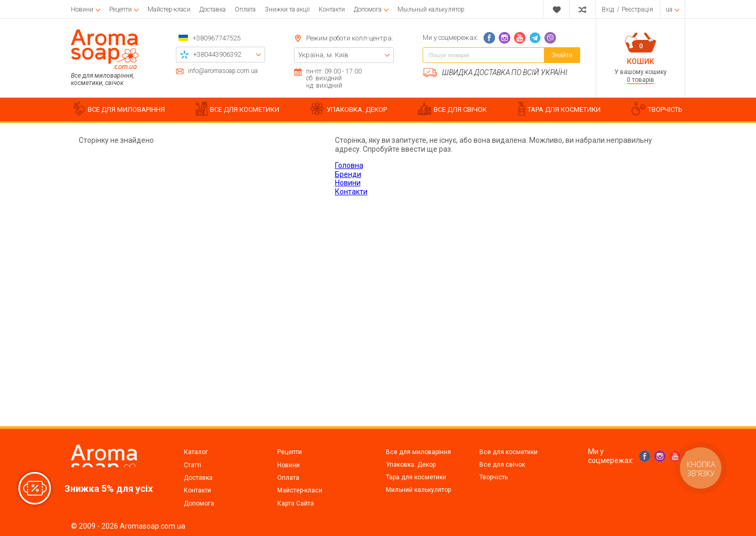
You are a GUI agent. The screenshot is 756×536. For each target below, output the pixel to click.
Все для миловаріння (418, 452)
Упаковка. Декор (411, 465)
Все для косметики (508, 452)
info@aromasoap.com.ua (223, 71)
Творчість (493, 477)
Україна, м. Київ (323, 55)
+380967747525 (217, 38)
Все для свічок (502, 465)
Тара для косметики (416, 477)
